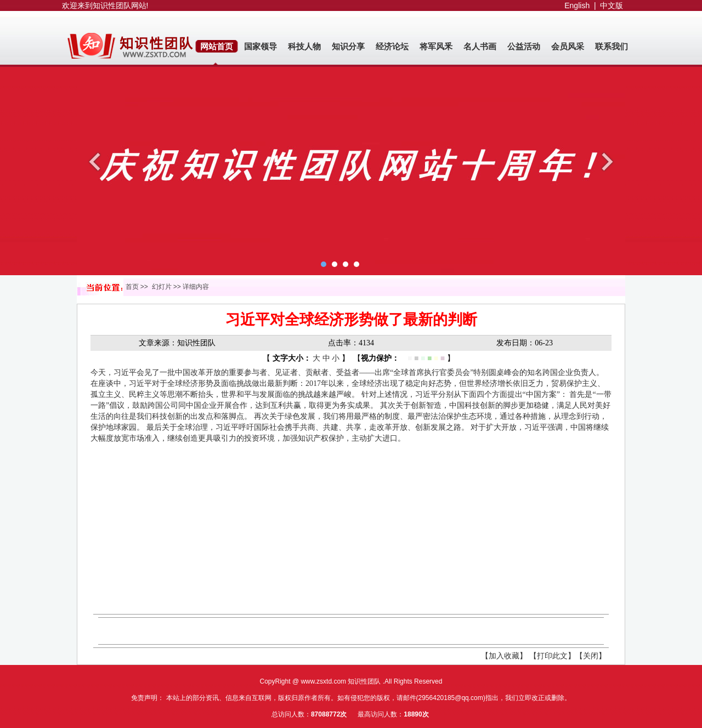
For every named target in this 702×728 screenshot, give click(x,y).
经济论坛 (392, 47)
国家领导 (261, 47)
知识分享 (348, 47)
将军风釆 (436, 47)
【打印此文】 (552, 656)
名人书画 (480, 47)
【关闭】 (591, 656)
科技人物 (304, 47)
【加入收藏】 (504, 656)
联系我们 (612, 47)
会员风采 (568, 47)
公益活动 (524, 47)
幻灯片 (162, 287)
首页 (132, 287)
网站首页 (217, 47)
